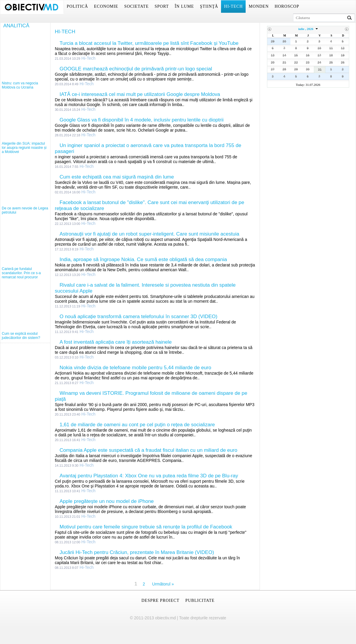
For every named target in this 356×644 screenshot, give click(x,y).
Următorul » (163, 584)
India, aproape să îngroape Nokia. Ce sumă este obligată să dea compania (143, 259)
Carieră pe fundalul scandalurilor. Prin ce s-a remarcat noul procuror (21, 273)
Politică (77, 6)
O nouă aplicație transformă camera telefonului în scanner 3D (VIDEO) (139, 317)
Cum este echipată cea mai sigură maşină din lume (117, 177)
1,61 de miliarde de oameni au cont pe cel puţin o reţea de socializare (137, 425)
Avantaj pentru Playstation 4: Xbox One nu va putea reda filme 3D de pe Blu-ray (149, 476)
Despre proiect (160, 600)
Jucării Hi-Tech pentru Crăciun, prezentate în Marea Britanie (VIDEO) (137, 552)
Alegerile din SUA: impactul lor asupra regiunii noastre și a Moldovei (24, 148)
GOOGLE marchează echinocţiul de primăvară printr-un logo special (136, 69)
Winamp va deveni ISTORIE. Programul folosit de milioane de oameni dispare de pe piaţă (151, 396)
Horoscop (287, 6)
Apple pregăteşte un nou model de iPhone (107, 501)
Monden (259, 6)
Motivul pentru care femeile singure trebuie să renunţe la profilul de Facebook (146, 527)
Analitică (16, 26)
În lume (184, 6)
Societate (137, 6)
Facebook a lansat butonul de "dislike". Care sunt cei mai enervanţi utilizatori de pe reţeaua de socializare (150, 205)
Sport (162, 6)
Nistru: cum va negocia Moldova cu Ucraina (20, 85)
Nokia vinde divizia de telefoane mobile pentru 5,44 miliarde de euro (135, 368)
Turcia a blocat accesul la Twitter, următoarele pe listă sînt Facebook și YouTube (149, 43)
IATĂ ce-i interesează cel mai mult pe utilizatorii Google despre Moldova (140, 94)
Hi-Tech (233, 6)
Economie (106, 6)
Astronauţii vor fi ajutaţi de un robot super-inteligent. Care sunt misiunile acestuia (150, 234)
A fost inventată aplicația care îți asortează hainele (116, 342)
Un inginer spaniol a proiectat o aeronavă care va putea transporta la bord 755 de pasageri (148, 148)
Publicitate (200, 600)
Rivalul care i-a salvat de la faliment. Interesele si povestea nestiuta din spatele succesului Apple (145, 288)
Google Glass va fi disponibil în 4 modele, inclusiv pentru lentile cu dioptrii (142, 120)
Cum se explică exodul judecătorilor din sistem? (21, 336)
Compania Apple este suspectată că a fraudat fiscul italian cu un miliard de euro (148, 450)
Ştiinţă (209, 6)
